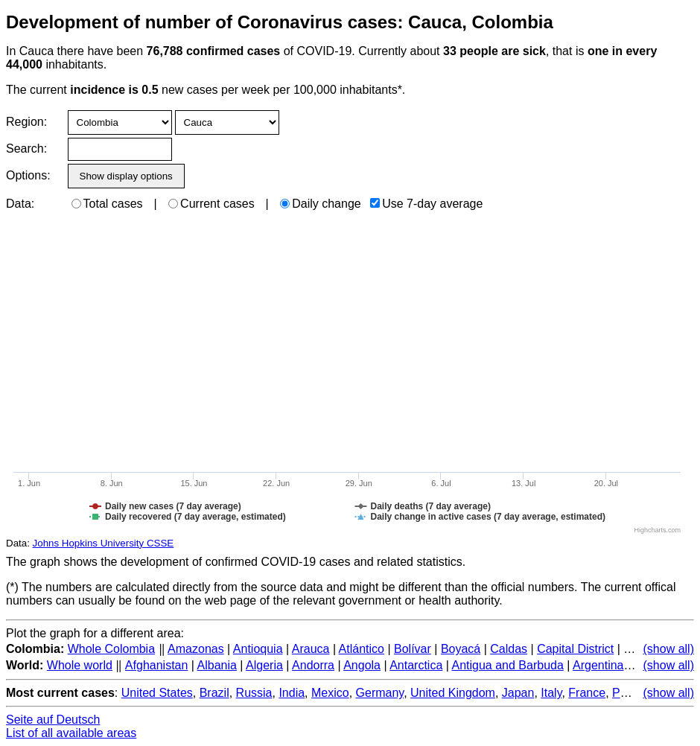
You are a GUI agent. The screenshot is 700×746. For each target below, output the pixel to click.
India (292, 693)
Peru (625, 693)
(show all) (669, 649)
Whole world (80, 665)
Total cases (107, 204)
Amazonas (196, 649)
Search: (26, 149)
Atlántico (362, 649)
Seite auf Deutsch (53, 720)
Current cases (211, 204)
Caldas (509, 649)
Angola (362, 665)
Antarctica (416, 665)
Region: (26, 122)
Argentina (598, 665)
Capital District (575, 649)
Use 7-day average (426, 204)
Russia (254, 693)
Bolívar (413, 649)
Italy (551, 693)
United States (157, 693)
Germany (380, 693)
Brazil (214, 693)
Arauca (311, 649)
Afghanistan (157, 665)
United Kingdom (453, 693)
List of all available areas (71, 733)
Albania (217, 665)
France (587, 693)
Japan (518, 693)
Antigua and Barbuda (507, 665)
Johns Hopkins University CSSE (104, 543)
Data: (20, 204)
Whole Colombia (111, 649)
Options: (28, 175)
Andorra (313, 665)
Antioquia (258, 649)
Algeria (264, 665)
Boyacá (461, 649)
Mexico (330, 693)
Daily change (321, 204)
